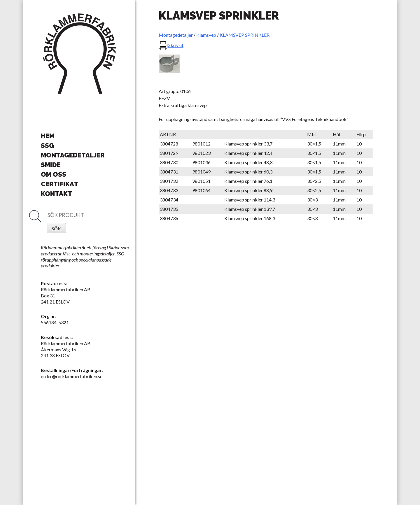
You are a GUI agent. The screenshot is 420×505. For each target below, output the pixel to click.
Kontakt (56, 194)
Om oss (54, 174)
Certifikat (60, 184)
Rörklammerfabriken (79, 54)
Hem (48, 136)
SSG (47, 145)
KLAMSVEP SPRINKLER (245, 35)
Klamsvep (206, 35)
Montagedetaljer (73, 155)
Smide (51, 165)
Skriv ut (176, 45)
